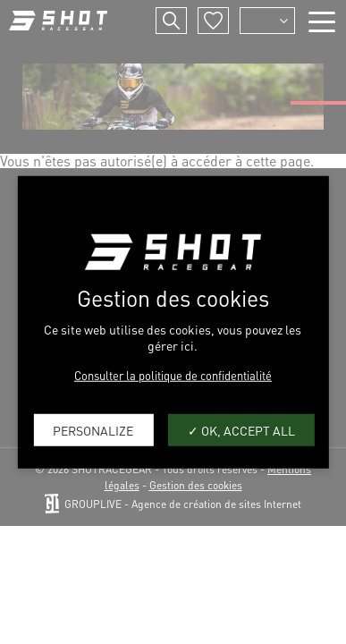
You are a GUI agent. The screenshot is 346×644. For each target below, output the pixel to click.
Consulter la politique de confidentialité (173, 375)
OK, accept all (241, 429)
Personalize (93, 429)
